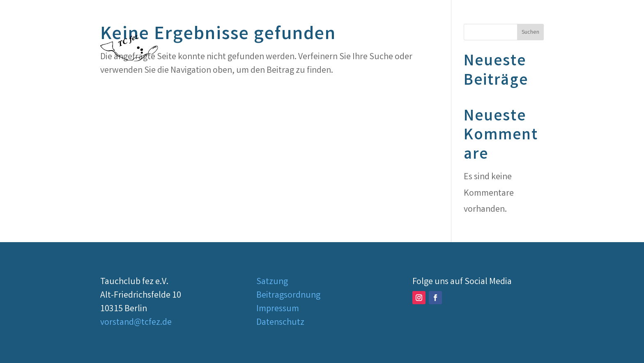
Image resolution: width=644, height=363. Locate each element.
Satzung (272, 282)
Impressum (278, 309)
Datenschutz (280, 323)
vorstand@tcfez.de (136, 323)
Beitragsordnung (288, 296)
